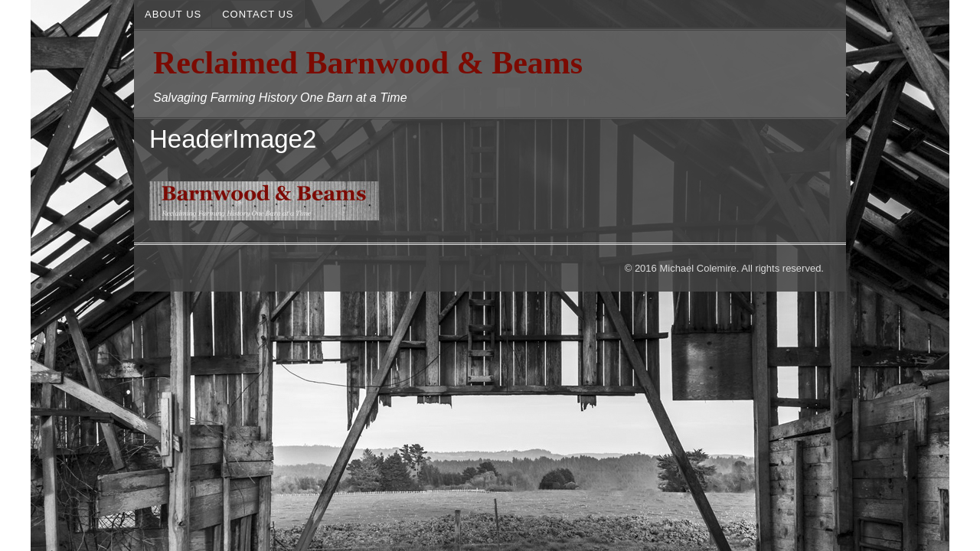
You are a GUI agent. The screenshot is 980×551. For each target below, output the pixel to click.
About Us (173, 14)
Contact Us (258, 14)
